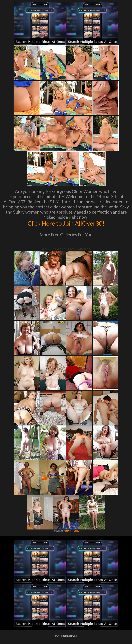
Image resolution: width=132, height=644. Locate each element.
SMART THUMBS (72, 531)
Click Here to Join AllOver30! (66, 223)
